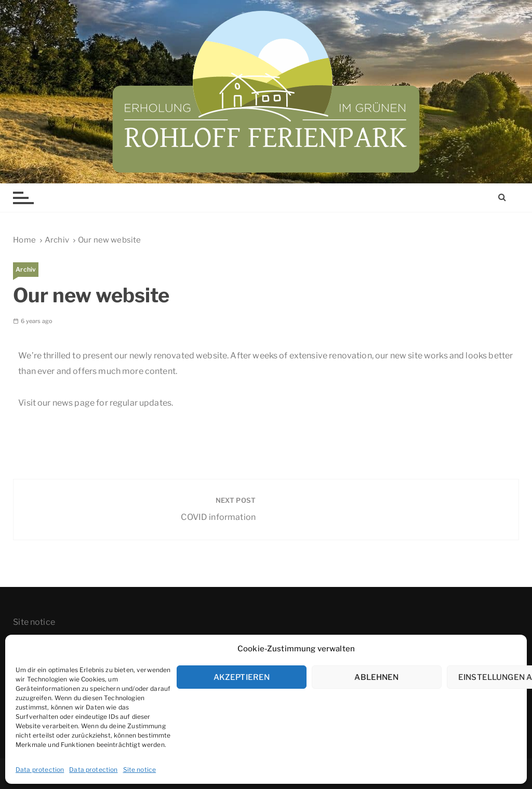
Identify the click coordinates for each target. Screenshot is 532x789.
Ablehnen (376, 677)
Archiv (26, 269)
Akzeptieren (242, 677)
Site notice (140, 770)
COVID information (218, 517)
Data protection (40, 770)
